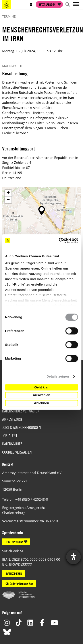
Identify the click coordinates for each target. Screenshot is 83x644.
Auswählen (41, 395)
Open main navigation (76, 4)
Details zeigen (58, 376)
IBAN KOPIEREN (14, 574)
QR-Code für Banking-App (19, 584)
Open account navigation (31, 4)
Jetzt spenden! (48, 4)
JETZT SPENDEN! (14, 542)
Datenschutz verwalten (21, 411)
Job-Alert (10, 436)
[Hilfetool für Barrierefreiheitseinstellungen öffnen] (73, 557)
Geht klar (41, 387)
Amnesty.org (12, 419)
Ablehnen (41, 403)
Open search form (68, 4)
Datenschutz (12, 444)
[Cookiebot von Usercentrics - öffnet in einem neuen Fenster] (59, 240)
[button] (42, 211)
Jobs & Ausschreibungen (21, 427)
